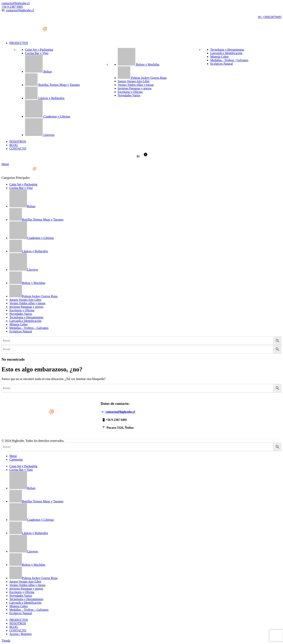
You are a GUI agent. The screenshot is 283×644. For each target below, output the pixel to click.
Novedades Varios (129, 95)
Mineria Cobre (219, 57)
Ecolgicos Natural (221, 64)
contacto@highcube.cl (16, 3)
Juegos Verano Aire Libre (134, 81)
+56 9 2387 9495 (12, 7)
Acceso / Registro (21, 634)
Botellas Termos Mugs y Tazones (52, 85)
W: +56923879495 (270, 17)
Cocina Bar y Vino (37, 53)
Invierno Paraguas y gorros (135, 88)
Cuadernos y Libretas (48, 116)
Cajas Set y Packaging (39, 50)
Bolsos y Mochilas (139, 64)
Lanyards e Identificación (226, 53)
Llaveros (40, 135)
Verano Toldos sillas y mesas (136, 85)
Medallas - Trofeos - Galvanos (229, 60)
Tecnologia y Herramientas (227, 50)
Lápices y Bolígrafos (45, 98)
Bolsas (38, 71)
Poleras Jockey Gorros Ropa (142, 78)
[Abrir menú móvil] (5, 164)
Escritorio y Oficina (130, 92)
